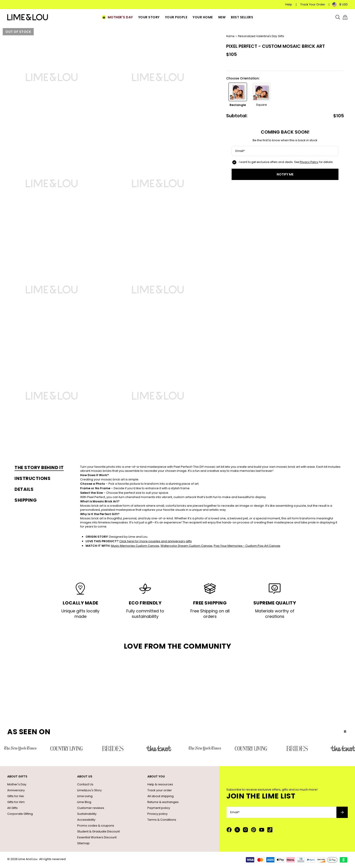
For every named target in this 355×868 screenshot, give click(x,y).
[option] (238, 95)
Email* (240, 151)
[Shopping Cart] (345, 17)
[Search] (338, 17)
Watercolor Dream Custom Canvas (186, 546)
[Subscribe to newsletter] (342, 812)
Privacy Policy (309, 162)
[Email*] (285, 151)
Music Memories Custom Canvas (135, 546)
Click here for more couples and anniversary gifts (156, 541)
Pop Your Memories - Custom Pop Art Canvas (247, 546)
